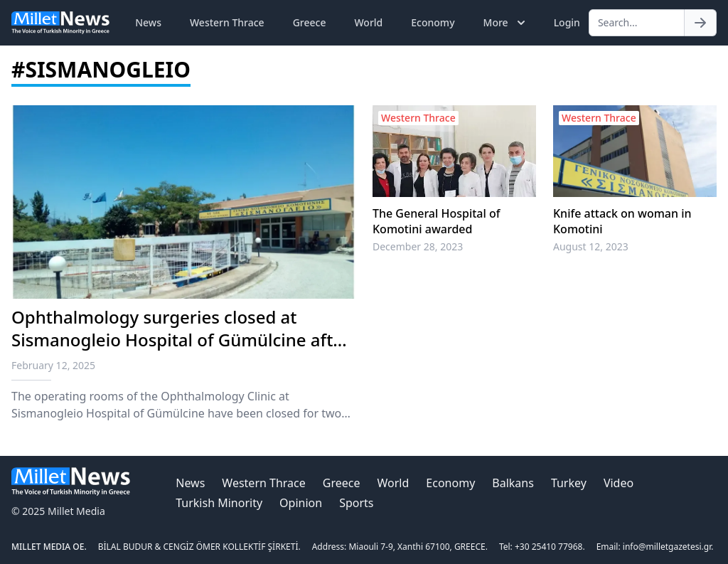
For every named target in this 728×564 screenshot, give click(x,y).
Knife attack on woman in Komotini (622, 221)
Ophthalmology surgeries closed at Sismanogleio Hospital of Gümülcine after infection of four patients (181, 340)
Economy (433, 22)
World (368, 22)
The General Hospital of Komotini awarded (437, 221)
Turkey (569, 483)
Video (619, 483)
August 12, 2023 (591, 246)
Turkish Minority (219, 503)
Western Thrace (227, 22)
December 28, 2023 (418, 246)
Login (567, 22)
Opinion (301, 503)
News (148, 22)
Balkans (513, 483)
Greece (310, 22)
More (506, 23)
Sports (356, 503)
